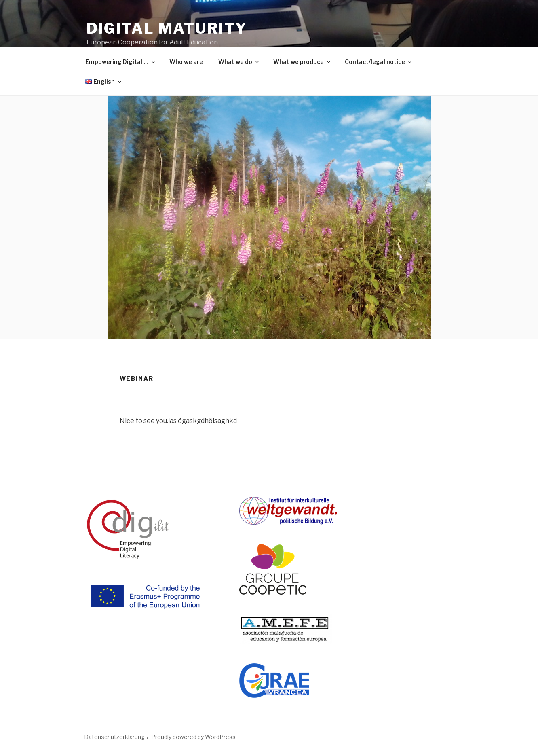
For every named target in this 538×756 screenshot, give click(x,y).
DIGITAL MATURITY (167, 28)
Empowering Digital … (121, 62)
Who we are (186, 62)
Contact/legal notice (379, 62)
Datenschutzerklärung (114, 737)
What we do (239, 62)
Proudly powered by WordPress (193, 737)
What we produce (302, 62)
